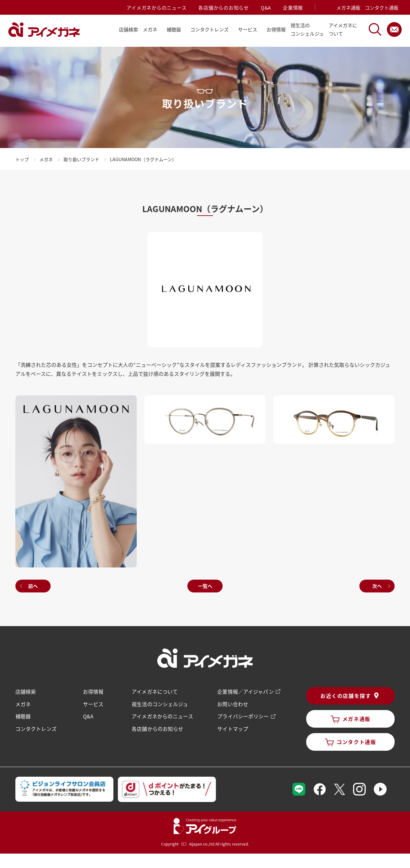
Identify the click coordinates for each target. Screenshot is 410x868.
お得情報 (276, 29)
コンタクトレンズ (37, 727)
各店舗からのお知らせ (224, 8)
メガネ (24, 703)
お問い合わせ (232, 703)
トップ (23, 159)
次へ (376, 585)
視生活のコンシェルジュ (160, 703)
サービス (94, 703)
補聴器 (24, 715)
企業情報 (293, 8)
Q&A (266, 8)
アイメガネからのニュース (156, 8)
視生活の (307, 30)
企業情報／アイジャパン (245, 691)
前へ (34, 585)
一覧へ (205, 585)
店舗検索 (128, 29)
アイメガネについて (155, 691)
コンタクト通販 (382, 8)
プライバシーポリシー (242, 715)
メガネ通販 (348, 8)
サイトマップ (232, 727)
